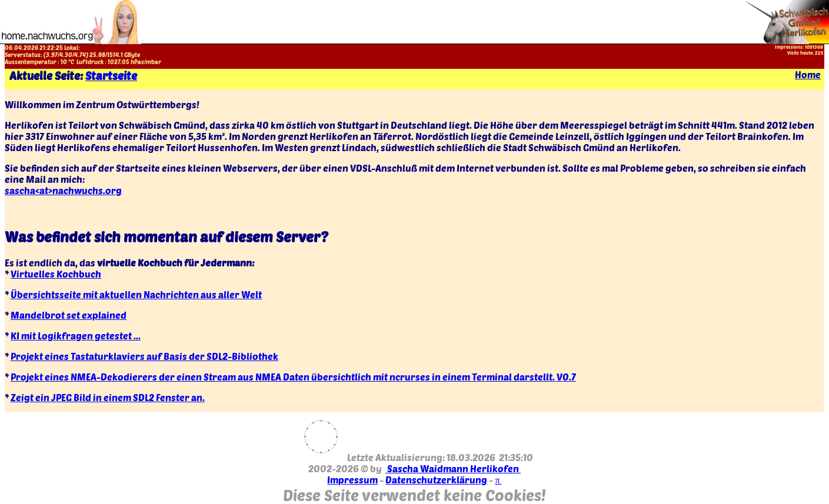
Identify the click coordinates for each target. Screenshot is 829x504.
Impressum (352, 480)
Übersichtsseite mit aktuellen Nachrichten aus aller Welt (136, 294)
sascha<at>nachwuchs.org (63, 190)
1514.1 (115, 55)
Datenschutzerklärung (436, 480)
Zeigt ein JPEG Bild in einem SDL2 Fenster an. (108, 397)
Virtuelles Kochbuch (56, 274)
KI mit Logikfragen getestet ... (76, 336)
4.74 (80, 55)
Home (808, 74)
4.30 (66, 55)
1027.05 (119, 62)
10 (64, 62)
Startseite (111, 76)
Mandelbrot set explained (69, 315)
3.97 (52, 55)
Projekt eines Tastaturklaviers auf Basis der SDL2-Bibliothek (144, 356)
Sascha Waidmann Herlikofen (453, 468)
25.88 (97, 55)
